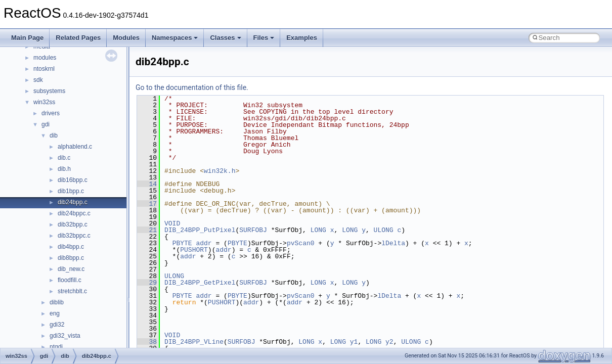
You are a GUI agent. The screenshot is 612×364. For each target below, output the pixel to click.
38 (147, 342)
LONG (318, 230)
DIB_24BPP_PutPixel (200, 230)
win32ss (44, 102)
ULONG (384, 230)
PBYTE (182, 243)
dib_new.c (71, 269)
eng (55, 313)
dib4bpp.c (71, 247)
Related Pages (78, 38)
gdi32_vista (65, 336)
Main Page (27, 38)
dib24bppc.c (74, 213)
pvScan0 (301, 243)
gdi (46, 124)
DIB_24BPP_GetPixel (200, 283)
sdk (38, 80)
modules (45, 58)
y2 (389, 342)
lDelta (393, 243)
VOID (172, 223)
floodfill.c (70, 280)
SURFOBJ (253, 230)
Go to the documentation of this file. (192, 87)
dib (54, 135)
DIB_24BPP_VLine (194, 342)
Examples (302, 38)
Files (264, 38)
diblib (57, 302)
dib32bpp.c (73, 224)
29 (147, 283)
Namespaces (175, 38)
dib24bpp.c (73, 202)
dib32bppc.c (74, 236)
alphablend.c (75, 147)
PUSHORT (194, 250)
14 (147, 184)
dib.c (64, 158)
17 (147, 204)
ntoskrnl (44, 69)
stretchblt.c (72, 291)
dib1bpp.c (71, 191)
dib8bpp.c (71, 258)
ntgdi (56, 347)
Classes (225, 38)
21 (147, 230)
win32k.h (220, 171)
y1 (354, 342)
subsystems (49, 91)
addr (204, 243)
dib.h (64, 169)
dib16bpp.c (73, 180)
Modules (126, 38)
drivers (51, 113)
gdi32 (57, 325)
